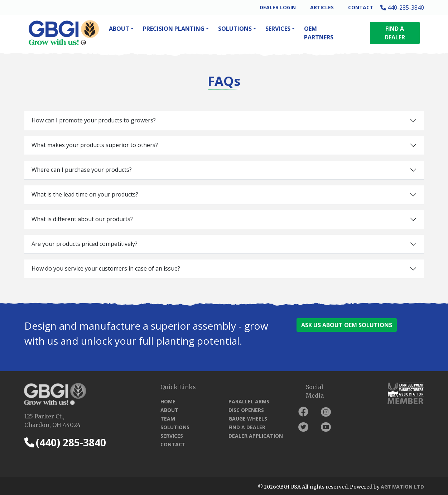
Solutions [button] (235, 29)
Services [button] (278, 29)
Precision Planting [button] (174, 29)
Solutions (175, 427)
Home (168, 401)
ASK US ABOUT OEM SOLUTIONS (347, 325)
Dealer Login (278, 7)
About (169, 410)
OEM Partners (319, 33)
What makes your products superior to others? (95, 145)
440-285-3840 (402, 8)
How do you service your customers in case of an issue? (106, 268)
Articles (322, 7)
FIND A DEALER (395, 33)
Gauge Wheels (248, 419)
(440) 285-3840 (65, 442)
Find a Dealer (247, 427)
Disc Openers (246, 410)
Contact (361, 7)
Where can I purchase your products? (82, 170)
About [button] (119, 29)
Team (168, 419)
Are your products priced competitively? (85, 244)
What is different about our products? (82, 219)
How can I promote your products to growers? (94, 120)
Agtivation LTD (402, 487)
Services (172, 436)
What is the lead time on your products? (85, 194)
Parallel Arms (249, 401)
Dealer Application (256, 436)
